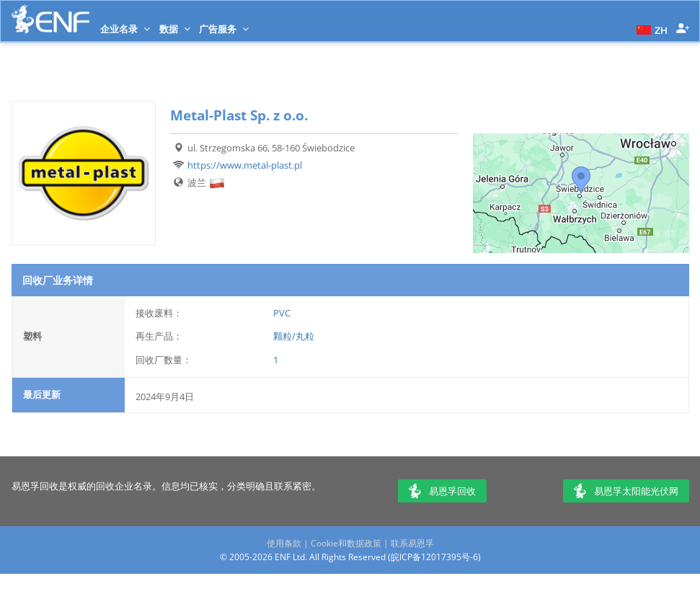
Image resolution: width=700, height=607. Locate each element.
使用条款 (284, 543)
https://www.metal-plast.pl (245, 165)
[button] (650, 29)
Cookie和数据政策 (346, 543)
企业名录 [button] (125, 29)
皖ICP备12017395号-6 (434, 557)
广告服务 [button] (224, 29)
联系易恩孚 (412, 543)
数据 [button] (175, 29)
